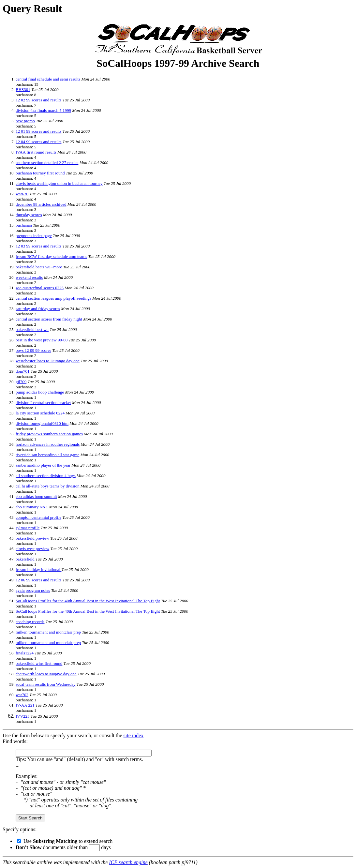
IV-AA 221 (25, 705)
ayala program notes (33, 590)
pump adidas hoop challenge (40, 392)
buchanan (24, 225)
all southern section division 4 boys (46, 476)
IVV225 (23, 716)
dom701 (23, 371)
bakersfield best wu (32, 329)
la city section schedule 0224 (40, 413)
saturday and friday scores (38, 309)
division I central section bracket (43, 403)
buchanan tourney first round (40, 173)
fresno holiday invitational (38, 569)
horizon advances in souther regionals (48, 444)
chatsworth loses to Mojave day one (46, 674)
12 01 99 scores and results (38, 131)
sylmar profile (28, 528)
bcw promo (25, 121)
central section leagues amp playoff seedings (53, 298)
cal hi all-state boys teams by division (48, 486)
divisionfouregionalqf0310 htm (42, 423)
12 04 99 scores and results (38, 142)
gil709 (21, 382)
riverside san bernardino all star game (47, 455)
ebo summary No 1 (32, 507)
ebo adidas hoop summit (36, 496)
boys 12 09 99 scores (33, 350)
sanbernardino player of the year (43, 465)
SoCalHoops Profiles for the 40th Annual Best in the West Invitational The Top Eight (88, 601)
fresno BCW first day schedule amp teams (51, 256)
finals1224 (25, 653)
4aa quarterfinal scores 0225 (40, 288)
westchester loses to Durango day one (48, 361)
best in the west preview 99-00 (42, 340)
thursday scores (29, 215)
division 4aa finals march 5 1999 (43, 110)
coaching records (30, 622)
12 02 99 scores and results (38, 100)
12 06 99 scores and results (38, 580)
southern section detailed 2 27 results (47, 163)
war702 (22, 695)
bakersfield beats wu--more (39, 267)
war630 (22, 194)
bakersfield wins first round (39, 663)
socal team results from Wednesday (46, 684)
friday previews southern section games (49, 434)
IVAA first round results (36, 152)
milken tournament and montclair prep (48, 632)
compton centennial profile (38, 517)
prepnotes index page (34, 236)
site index (134, 735)
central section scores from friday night (49, 319)
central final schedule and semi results (48, 79)
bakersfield (26, 559)
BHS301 (23, 90)
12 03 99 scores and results (38, 246)
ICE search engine (128, 862)
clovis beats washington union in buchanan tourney (59, 183)
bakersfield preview (32, 538)
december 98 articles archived (41, 204)
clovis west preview (32, 549)
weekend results (29, 277)
